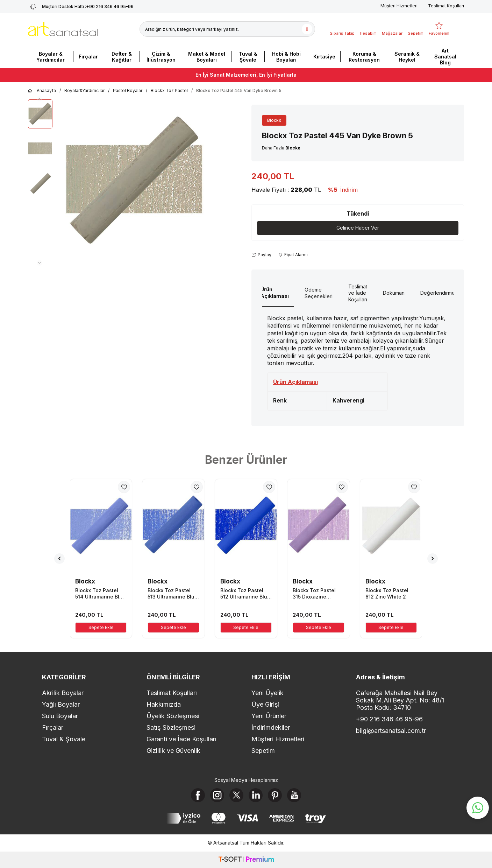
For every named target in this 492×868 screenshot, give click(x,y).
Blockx (274, 120)
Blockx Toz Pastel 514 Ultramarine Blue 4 (100, 594)
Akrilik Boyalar (63, 693)
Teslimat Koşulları (446, 6)
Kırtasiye (324, 57)
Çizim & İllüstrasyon (161, 57)
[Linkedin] (256, 795)
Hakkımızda (164, 704)
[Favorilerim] (439, 29)
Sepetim (263, 751)
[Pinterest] (275, 795)
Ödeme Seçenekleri (319, 293)
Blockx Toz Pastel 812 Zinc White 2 (387, 593)
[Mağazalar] (392, 29)
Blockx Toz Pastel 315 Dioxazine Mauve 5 (314, 594)
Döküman (394, 293)
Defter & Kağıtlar (122, 57)
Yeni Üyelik (268, 693)
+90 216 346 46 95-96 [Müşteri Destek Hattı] (81, 7)
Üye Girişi (265, 704)
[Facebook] (198, 795)
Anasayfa (42, 91)
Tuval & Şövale (248, 57)
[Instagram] (217, 795)
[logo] (63, 29)
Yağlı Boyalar (61, 704)
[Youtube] (294, 795)
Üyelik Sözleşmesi (173, 716)
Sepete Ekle (101, 627)
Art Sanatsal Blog (445, 57)
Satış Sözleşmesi (171, 727)
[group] (134, 183)
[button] (40, 99)
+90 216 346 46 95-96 (389, 719)
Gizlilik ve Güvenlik (173, 751)
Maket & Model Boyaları (207, 57)
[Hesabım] (368, 29)
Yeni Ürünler (269, 716)
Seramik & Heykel (407, 57)
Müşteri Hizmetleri (399, 6)
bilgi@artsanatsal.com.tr (391, 731)
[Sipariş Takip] (342, 29)
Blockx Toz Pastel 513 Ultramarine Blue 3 (173, 594)
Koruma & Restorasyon (364, 57)
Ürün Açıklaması (275, 293)
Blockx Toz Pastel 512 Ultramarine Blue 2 (245, 594)
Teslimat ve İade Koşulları (358, 293)
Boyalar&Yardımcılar (84, 90)
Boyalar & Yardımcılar (51, 57)
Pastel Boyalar (128, 90)
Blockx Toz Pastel (169, 90)
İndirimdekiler (271, 727)
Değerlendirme (438, 293)
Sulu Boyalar (60, 716)
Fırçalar (88, 57)
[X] (236, 795)
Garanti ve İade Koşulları (181, 739)
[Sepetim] (416, 29)
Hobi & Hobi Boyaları (286, 57)
